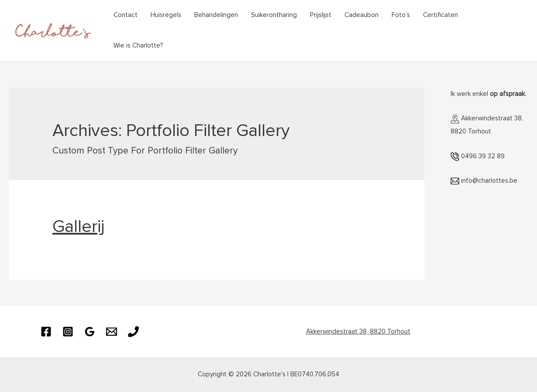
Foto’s (401, 15)
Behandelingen (216, 15)
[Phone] (133, 332)
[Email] (112, 332)
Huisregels (166, 15)
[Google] (90, 332)
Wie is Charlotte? (138, 46)
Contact (126, 15)
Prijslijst (321, 15)
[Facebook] (46, 332)
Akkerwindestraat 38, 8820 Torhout (358, 332)
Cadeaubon (361, 15)
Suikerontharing (274, 15)
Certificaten (441, 15)
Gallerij (78, 227)
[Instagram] (68, 332)
